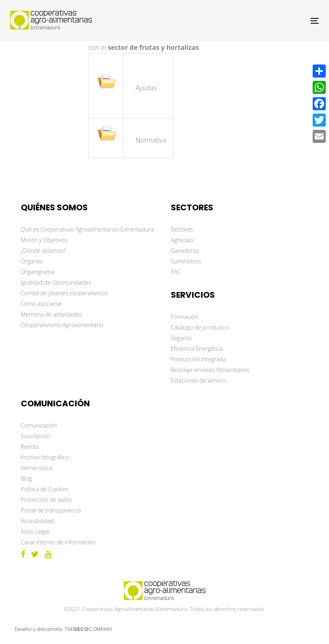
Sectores (182, 229)
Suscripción (36, 436)
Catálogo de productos (200, 327)
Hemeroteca (37, 468)
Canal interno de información (58, 542)
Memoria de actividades (51, 314)
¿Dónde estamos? (44, 251)
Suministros (186, 261)
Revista (30, 447)
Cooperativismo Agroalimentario (62, 325)
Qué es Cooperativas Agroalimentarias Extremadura (87, 229)
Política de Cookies (45, 489)
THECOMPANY (88, 629)
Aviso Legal (35, 531)
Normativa (151, 140)
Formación (185, 317)
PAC (176, 272)
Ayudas (147, 88)
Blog (26, 478)
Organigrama (38, 272)
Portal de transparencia (51, 510)
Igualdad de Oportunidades (56, 282)
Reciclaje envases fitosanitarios (210, 370)
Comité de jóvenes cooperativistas (65, 293)
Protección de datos (47, 500)
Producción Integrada (198, 359)
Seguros (181, 338)
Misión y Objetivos (44, 240)
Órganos (32, 261)
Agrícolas (182, 240)
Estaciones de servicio (199, 380)
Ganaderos (185, 251)
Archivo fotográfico (45, 457)
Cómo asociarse (41, 304)
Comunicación (39, 425)
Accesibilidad (37, 521)
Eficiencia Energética (197, 349)
